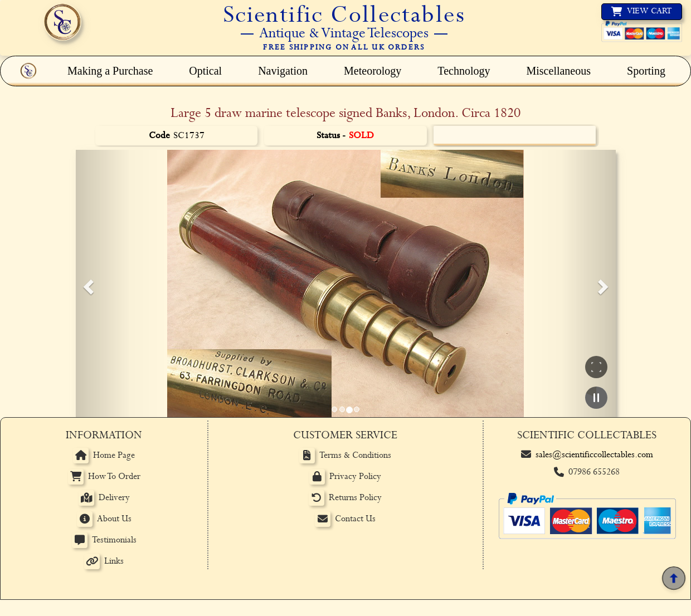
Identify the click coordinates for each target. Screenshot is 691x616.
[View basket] (642, 12)
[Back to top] (673, 578)
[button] (87, 283)
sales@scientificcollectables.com (594, 455)
